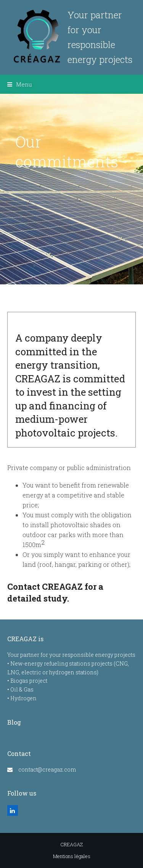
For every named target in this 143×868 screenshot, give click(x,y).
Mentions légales (72, 856)
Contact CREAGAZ (45, 586)
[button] (20, 84)
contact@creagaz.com (47, 769)
